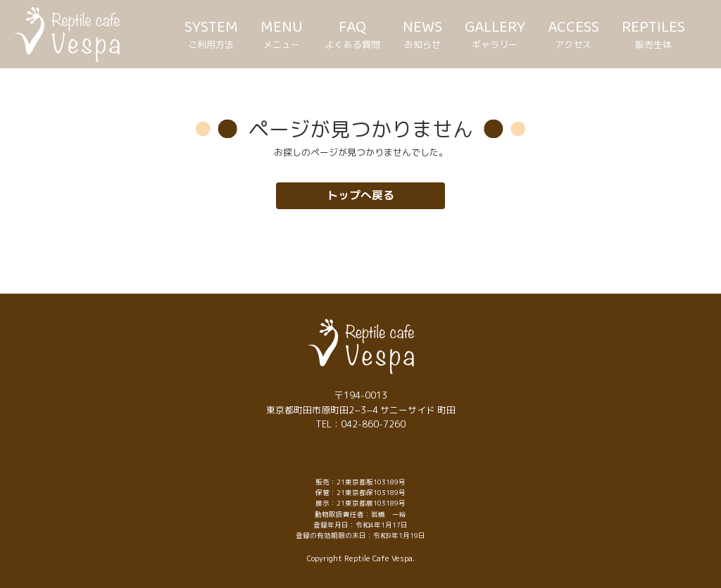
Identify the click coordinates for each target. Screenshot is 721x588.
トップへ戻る (360, 195)
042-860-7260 (373, 424)
